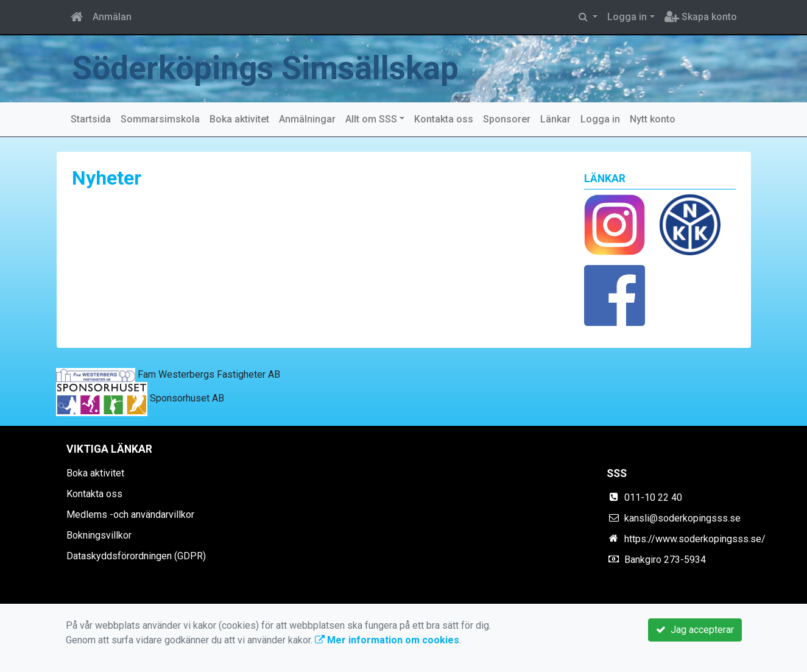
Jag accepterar (695, 630)
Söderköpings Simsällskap (265, 68)
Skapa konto (701, 17)
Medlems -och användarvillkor (130, 515)
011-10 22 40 (653, 497)
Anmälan (112, 17)
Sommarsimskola (160, 119)
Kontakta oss (444, 119)
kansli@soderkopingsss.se (682, 518)
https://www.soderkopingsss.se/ (695, 539)
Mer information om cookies (387, 640)
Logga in (627, 17)
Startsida (91, 119)
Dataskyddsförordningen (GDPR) (136, 556)
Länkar (555, 119)
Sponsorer (507, 119)
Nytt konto (653, 119)
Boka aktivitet (239, 119)
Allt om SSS (371, 119)
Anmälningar (307, 119)
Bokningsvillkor (99, 535)
